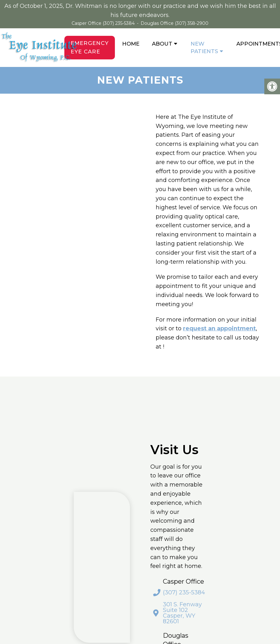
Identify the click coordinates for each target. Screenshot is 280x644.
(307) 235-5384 (119, 23)
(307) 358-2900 (192, 23)
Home (131, 44)
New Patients (204, 47)
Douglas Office (158, 23)
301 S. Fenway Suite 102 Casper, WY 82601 (182, 613)
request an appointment (219, 328)
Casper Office (87, 23)
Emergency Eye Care (90, 47)
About (162, 44)
